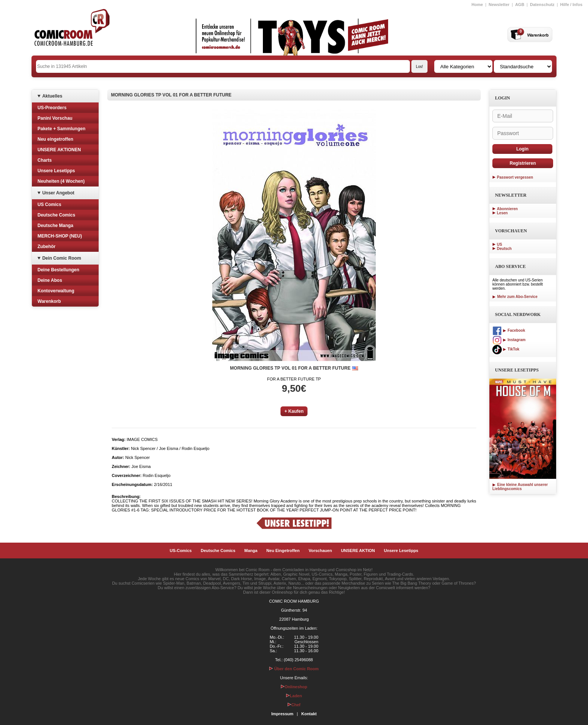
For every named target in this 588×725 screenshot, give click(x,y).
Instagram (509, 340)
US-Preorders (52, 108)
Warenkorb (49, 301)
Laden (294, 696)
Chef (294, 705)
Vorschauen (320, 551)
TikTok (506, 349)
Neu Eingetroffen (283, 551)
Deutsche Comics (56, 215)
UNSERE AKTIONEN (59, 150)
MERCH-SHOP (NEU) (60, 236)
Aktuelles (52, 96)
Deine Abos (50, 280)
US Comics (49, 205)
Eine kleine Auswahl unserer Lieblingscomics (520, 487)
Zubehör (46, 247)
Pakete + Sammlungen (61, 129)
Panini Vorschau (55, 118)
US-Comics (181, 551)
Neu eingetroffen (55, 139)
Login (523, 149)
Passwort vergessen (515, 177)
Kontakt (309, 714)
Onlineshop (294, 687)
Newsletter (499, 5)
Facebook (509, 330)
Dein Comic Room (62, 258)
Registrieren (523, 163)
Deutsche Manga (55, 226)
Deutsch (504, 249)
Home (477, 5)
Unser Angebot (58, 193)
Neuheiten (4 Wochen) (61, 181)
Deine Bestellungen (58, 270)
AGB (520, 5)
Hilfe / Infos (571, 5)
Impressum (283, 714)
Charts (45, 160)
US (499, 244)
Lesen (502, 213)
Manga (251, 551)
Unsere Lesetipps (56, 171)
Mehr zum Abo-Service (515, 297)
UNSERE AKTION (358, 551)
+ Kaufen (294, 411)
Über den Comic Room (294, 669)
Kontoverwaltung (56, 291)
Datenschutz (542, 5)
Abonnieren (507, 209)
